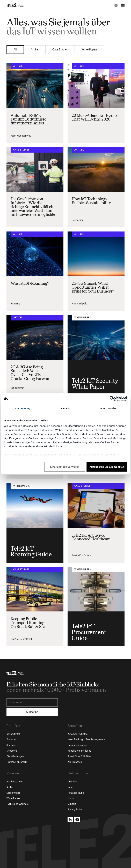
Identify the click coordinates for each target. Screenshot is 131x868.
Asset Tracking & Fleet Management (86, 740)
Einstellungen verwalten (65, 467)
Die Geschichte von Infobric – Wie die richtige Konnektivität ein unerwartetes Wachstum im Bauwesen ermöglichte (33, 207)
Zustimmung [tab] (23, 408)
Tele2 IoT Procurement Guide (89, 632)
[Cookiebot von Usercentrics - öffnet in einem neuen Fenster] (112, 399)
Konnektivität (17, 388)
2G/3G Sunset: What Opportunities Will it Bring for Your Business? (93, 287)
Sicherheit (12, 751)
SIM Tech (11, 745)
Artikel (35, 50)
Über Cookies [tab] (108, 408)
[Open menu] (122, 5)
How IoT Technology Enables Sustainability (91, 201)
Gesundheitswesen (77, 745)
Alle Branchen (75, 762)
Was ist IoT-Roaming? (30, 283)
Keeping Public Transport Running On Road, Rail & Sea (28, 623)
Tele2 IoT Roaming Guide (31, 551)
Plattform (11, 740)
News (70, 787)
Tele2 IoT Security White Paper (95, 384)
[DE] (116, 5)
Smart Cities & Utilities (79, 756)
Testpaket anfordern (17, 762)
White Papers (89, 50)
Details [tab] (65, 408)
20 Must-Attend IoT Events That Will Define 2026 (95, 117)
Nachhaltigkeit (79, 304)
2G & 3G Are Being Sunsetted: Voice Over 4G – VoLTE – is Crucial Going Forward (31, 373)
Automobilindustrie (78, 734)
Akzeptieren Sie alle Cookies (107, 467)
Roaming (15, 304)
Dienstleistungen (15, 756)
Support (72, 804)
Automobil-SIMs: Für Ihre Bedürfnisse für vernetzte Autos (28, 119)
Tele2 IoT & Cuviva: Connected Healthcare (91, 537)
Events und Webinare (17, 804)
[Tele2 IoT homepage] (15, 5)
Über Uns (72, 782)
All (15, 50)
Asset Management (21, 136)
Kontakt (72, 799)
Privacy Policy (75, 810)
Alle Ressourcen (15, 782)
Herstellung (78, 220)
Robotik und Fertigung (79, 751)
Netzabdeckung (76, 793)
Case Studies (60, 50)
